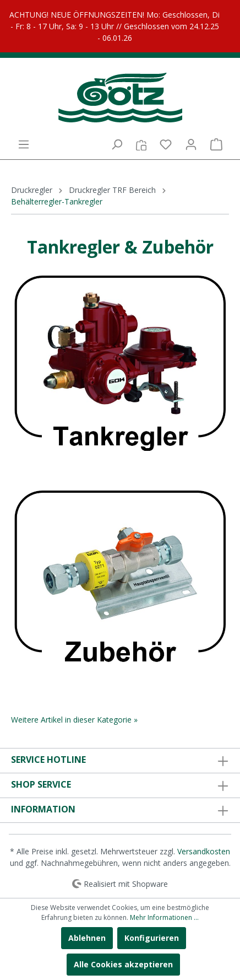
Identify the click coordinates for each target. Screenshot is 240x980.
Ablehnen (87, 938)
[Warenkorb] (216, 144)
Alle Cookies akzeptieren (123, 964)
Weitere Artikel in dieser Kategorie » (74, 720)
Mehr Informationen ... (164, 917)
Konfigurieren (152, 938)
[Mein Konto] (191, 144)
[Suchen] (117, 144)
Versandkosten (204, 851)
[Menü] (24, 144)
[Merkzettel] (166, 144)
